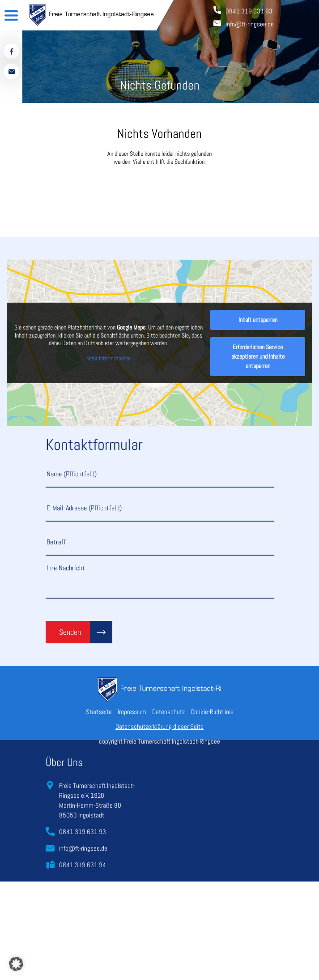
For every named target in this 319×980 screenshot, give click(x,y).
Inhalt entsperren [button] (258, 320)
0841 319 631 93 (83, 832)
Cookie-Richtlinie (212, 712)
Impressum (132, 712)
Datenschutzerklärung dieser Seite (159, 726)
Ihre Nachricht (160, 581)
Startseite (99, 712)
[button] (16, 964)
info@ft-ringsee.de (83, 848)
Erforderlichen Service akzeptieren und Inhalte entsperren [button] (258, 356)
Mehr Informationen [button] (108, 358)
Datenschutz (168, 712)
